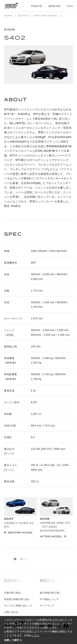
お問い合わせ (11, 612)
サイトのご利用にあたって (18, 605)
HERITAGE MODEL (46, 16)
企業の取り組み (12, 593)
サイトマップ (47, 605)
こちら (36, 635)
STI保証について (49, 599)
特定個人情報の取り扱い (17, 599)
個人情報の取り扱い (51, 593)
